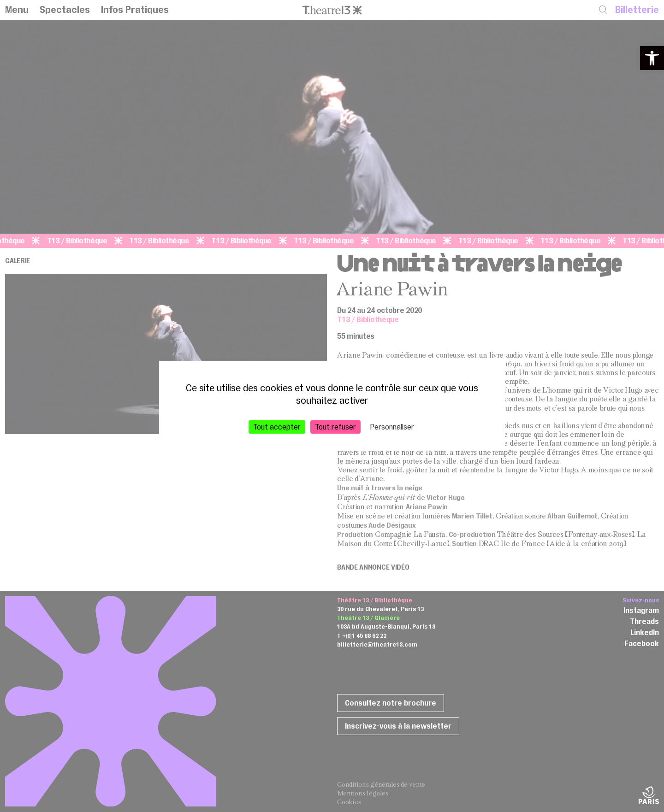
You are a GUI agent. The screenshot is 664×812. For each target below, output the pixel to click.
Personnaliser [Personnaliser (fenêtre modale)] (392, 427)
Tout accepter (277, 427)
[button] (652, 58)
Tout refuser (335, 427)
